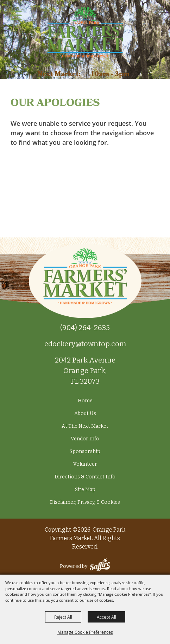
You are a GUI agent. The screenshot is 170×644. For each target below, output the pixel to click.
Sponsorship (85, 451)
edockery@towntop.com (85, 344)
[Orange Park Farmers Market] (85, 32)
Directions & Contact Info (85, 477)
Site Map (85, 490)
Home (85, 401)
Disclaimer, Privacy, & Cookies (85, 502)
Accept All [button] (106, 617)
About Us (85, 413)
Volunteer (85, 464)
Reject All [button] (63, 617)
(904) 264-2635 (85, 328)
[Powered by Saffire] (100, 566)
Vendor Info (85, 439)
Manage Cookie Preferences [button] (85, 632)
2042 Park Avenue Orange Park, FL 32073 (85, 371)
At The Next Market (85, 426)
